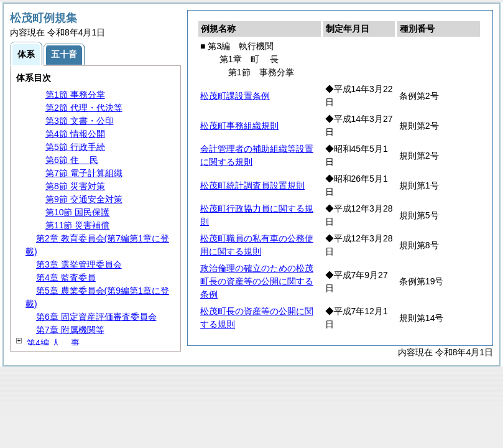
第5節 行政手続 (75, 147)
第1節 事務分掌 (75, 95)
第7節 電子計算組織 (84, 173)
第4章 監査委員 (66, 278)
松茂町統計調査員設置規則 (252, 185)
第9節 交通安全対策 (84, 199)
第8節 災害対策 (75, 186)
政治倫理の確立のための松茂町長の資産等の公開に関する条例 (257, 281)
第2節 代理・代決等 (84, 108)
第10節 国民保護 (77, 212)
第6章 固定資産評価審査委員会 (96, 317)
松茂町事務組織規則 (239, 126)
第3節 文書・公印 (80, 121)
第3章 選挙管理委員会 (79, 264)
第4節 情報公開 (75, 134)
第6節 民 (72, 160)
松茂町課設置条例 (235, 96)
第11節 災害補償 (77, 225)
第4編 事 (53, 343)
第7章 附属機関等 (70, 330)
